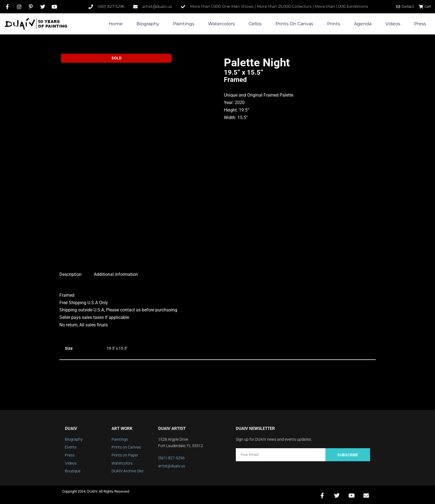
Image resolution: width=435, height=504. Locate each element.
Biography (148, 24)
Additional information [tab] (116, 272)
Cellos (255, 24)
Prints (334, 24)
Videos (393, 24)
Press (420, 24)
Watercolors (221, 24)
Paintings (184, 24)
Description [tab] (70, 272)
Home (116, 24)
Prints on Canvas (294, 24)
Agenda (363, 24)
